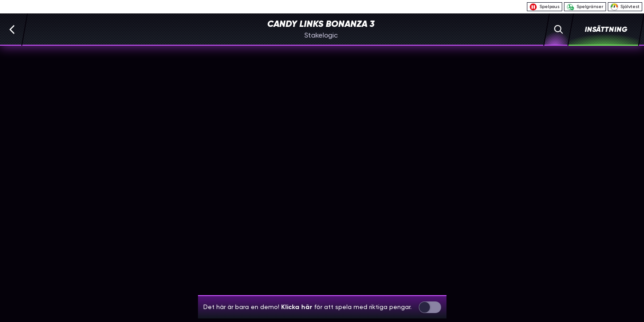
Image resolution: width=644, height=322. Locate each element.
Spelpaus (545, 7)
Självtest (625, 7)
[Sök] (559, 30)
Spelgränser (585, 7)
